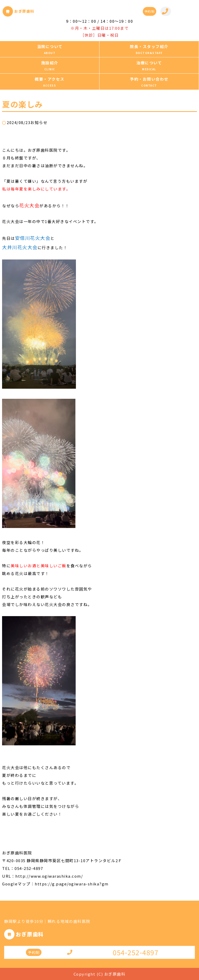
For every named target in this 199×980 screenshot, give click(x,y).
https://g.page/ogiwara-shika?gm (72, 884)
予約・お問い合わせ (149, 79)
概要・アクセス (50, 79)
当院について (50, 46)
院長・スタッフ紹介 (149, 46)
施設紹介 (50, 63)
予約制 (150, 11)
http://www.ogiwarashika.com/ (49, 876)
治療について (149, 63)
